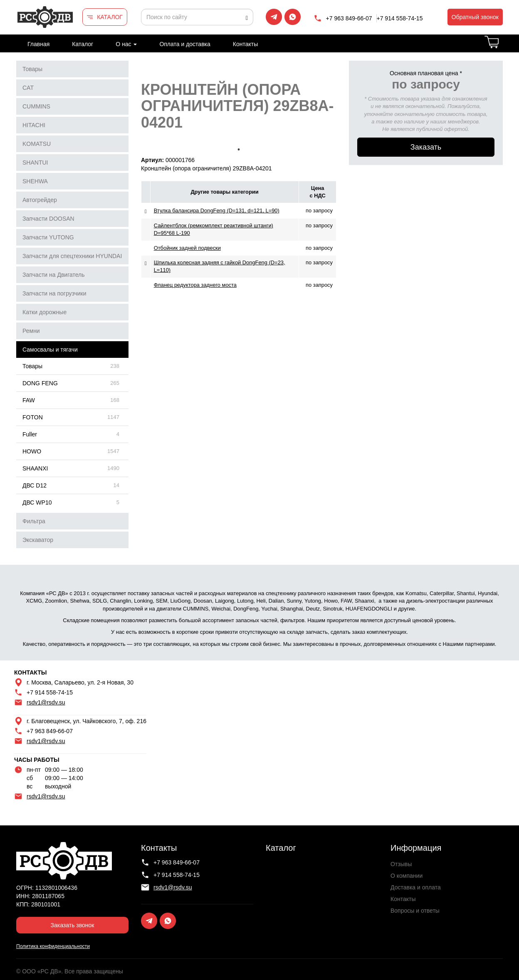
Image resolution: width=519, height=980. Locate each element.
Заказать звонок (73, 925)
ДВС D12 (35, 485)
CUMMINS (36, 106)
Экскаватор (38, 540)
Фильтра (34, 521)
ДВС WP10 (37, 502)
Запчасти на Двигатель (54, 275)
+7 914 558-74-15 (400, 18)
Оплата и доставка (185, 44)
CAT (28, 88)
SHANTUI (35, 163)
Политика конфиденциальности (53, 946)
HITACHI (34, 125)
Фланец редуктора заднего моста (195, 285)
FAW (29, 400)
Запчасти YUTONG (48, 237)
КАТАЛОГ (110, 17)
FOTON (33, 417)
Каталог (83, 44)
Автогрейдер (40, 200)
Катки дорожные (44, 312)
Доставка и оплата (416, 887)
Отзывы (401, 864)
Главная (38, 44)
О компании (407, 876)
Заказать (426, 147)
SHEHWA (35, 181)
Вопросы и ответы (415, 911)
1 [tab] (239, 150)
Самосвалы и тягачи (50, 350)
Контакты (245, 44)
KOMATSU (37, 144)
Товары (32, 69)
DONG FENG (40, 383)
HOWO (32, 451)
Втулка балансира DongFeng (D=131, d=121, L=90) (217, 211)
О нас (126, 44)
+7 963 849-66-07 (349, 18)
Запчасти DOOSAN (48, 219)
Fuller (30, 434)
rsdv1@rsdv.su (46, 702)
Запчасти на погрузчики (54, 293)
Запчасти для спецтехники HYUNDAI (72, 256)
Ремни (31, 331)
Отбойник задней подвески (187, 248)
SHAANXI (35, 468)
